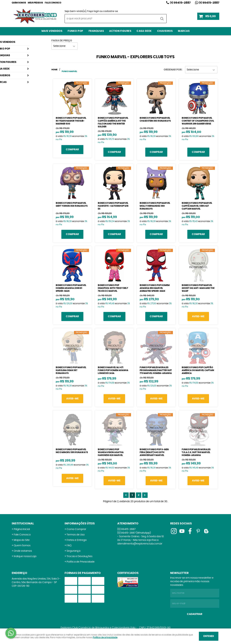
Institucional (23, 524)
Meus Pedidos (35, 3)
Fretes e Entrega (77, 540)
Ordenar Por (173, 70)
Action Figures (120, 31)
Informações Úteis (80, 524)
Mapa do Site (22, 540)
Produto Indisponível (198, 265)
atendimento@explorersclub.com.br (140, 544)
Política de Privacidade (81, 562)
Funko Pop (75, 31)
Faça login (93, 11)
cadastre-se (111, 11)
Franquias (96, 31)
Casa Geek (144, 31)
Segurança (73, 551)
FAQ (69, 546)
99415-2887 (180, 3)
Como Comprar (76, 529)
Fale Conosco (53, 3)
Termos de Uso (76, 535)
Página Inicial (22, 529)
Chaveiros (165, 31)
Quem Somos (19, 3)
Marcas (184, 31)
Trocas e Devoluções (79, 556)
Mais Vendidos (52, 31)
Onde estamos (23, 551)
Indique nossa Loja (25, 556)
